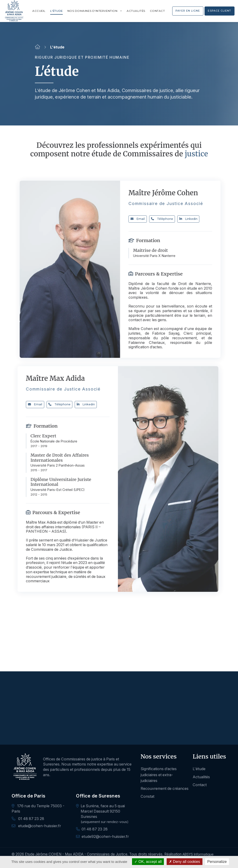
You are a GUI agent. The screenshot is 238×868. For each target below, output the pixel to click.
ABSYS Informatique (198, 854)
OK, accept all (148, 862)
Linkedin (193, 219)
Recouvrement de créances (165, 788)
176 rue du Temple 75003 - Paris (38, 809)
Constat (147, 796)
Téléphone (167, 219)
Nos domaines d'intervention (93, 11)
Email (143, 219)
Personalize (217, 862)
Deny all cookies (185, 862)
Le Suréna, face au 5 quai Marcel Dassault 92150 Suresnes (103, 811)
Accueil (39, 11)
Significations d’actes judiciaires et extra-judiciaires (159, 775)
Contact (157, 11)
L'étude (56, 11)
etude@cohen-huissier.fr (36, 826)
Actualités (136, 11)
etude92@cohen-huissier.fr (105, 836)
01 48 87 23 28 (28, 819)
